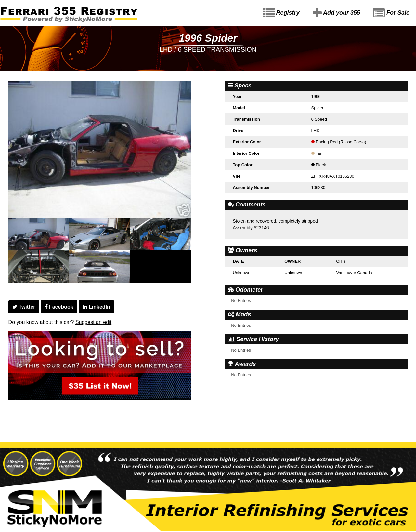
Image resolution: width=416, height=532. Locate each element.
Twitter (24, 307)
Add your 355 (336, 13)
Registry (281, 13)
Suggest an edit (93, 322)
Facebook (59, 307)
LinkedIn (97, 307)
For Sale (391, 13)
